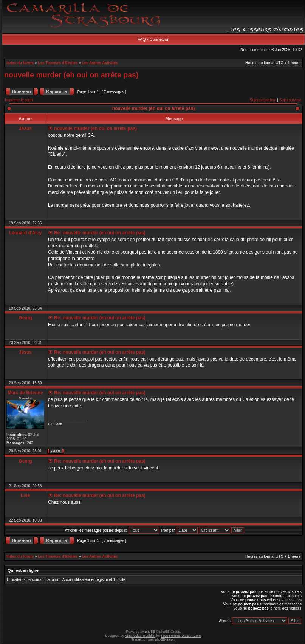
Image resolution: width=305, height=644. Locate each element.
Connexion (160, 39)
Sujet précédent (263, 100)
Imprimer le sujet (19, 100)
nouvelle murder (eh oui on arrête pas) (71, 75)
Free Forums (171, 636)
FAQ (142, 39)
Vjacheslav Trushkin (140, 636)
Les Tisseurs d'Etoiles (58, 63)
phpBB (150, 632)
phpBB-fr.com (165, 639)
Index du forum (20, 63)
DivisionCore (191, 636)
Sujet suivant (290, 100)
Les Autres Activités (100, 63)
